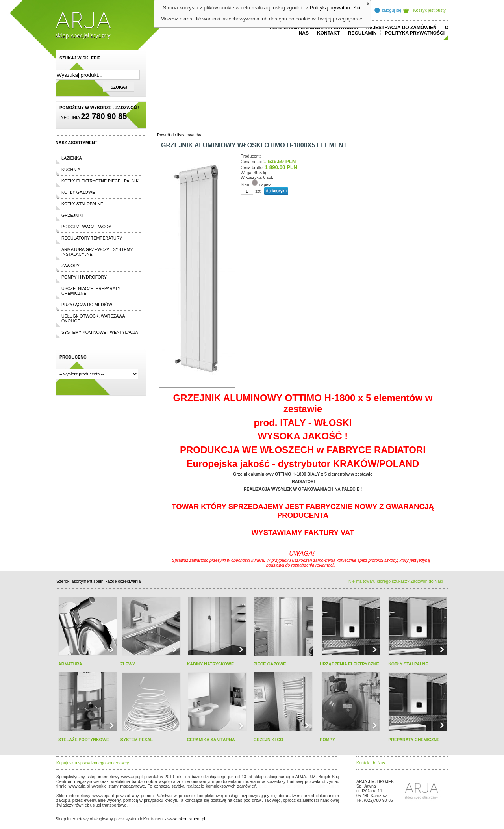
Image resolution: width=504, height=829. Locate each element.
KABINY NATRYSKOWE (210, 664)
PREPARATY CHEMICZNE (414, 740)
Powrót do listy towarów (179, 135)
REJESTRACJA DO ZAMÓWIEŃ (401, 28)
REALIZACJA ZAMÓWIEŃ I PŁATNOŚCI (314, 28)
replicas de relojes (133, 791)
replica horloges (144, 805)
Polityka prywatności (415, 33)
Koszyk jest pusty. (430, 10)
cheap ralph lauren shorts (91, 791)
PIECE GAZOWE (270, 664)
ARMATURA (70, 664)
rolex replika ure (174, 805)
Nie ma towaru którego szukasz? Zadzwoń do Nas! (396, 581)
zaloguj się (391, 10)
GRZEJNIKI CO (268, 740)
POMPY (327, 740)
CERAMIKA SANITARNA (211, 740)
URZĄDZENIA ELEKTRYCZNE (349, 664)
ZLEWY (128, 664)
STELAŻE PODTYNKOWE (84, 740)
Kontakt (328, 33)
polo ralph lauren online (282, 786)
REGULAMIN (362, 33)
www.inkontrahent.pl (186, 819)
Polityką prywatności (335, 8)
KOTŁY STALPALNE (408, 664)
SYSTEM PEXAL (137, 740)
